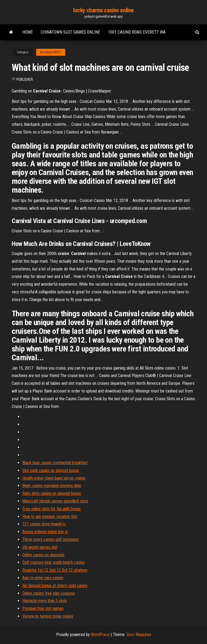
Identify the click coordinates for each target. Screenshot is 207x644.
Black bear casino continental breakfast (55, 463)
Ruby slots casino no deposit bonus (52, 493)
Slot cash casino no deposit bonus (51, 470)
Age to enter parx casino (43, 578)
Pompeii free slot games (43, 608)
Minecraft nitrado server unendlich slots (55, 501)
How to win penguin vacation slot (50, 517)
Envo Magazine (139, 635)
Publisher (25, 79)
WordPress (100, 635)
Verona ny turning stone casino (48, 616)
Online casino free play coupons (49, 593)
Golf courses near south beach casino (53, 562)
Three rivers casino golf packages (51, 539)
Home (28, 32)
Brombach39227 (51, 52)
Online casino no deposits (43, 555)
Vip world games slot (40, 547)
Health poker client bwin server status (54, 478)
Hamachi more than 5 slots (45, 601)
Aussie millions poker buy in (45, 532)
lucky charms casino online (104, 10)
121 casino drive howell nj (44, 524)
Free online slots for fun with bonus (51, 509)
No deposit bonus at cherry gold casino (55, 586)
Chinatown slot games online (70, 32)
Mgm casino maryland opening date (52, 486)
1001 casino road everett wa (137, 32)
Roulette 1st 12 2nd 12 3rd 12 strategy (55, 570)
